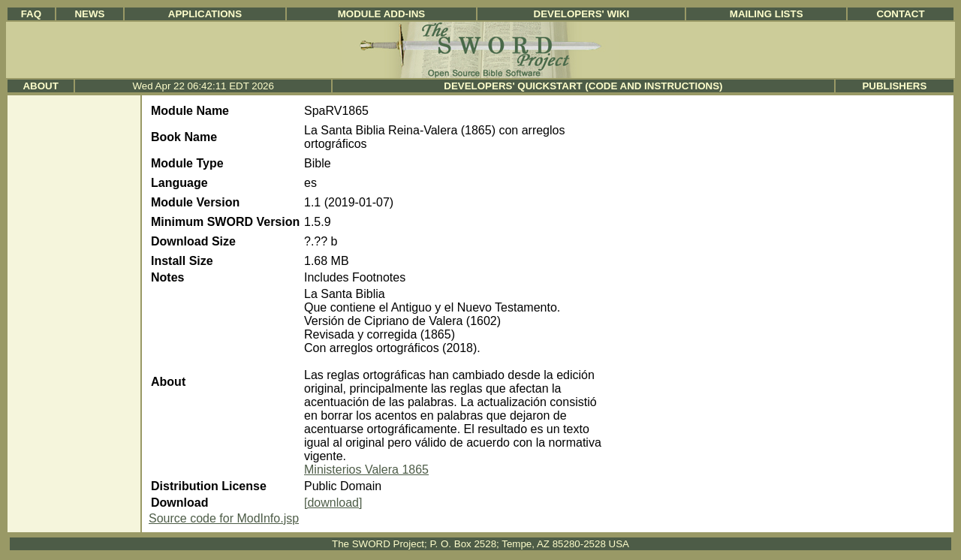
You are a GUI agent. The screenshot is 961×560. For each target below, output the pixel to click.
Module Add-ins (382, 14)
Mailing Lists (767, 14)
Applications (205, 14)
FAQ (31, 14)
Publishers (894, 86)
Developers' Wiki (582, 14)
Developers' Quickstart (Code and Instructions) (583, 86)
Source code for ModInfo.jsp (224, 518)
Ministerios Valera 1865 (366, 470)
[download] (333, 503)
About (40, 86)
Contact (900, 14)
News (89, 14)
